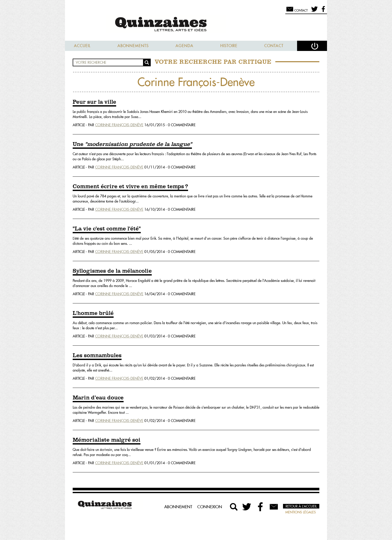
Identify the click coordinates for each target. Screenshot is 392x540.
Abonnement (178, 507)
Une (132, 144)
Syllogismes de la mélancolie (112, 271)
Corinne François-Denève (119, 125)
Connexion (210, 507)
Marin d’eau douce (98, 398)
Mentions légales (301, 512)
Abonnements (133, 46)
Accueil (82, 46)
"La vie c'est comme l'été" (107, 229)
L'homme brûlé (93, 313)
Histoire (229, 46)
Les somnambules (97, 356)
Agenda (184, 46)
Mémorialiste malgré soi (107, 440)
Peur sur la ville (94, 102)
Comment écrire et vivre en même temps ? (130, 187)
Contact (274, 46)
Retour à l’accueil (301, 506)
